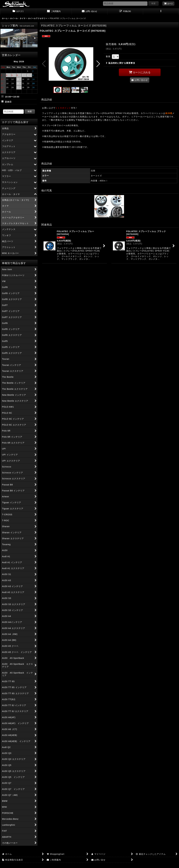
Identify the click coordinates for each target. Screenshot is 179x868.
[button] (161, 12)
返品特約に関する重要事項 (120, 63)
